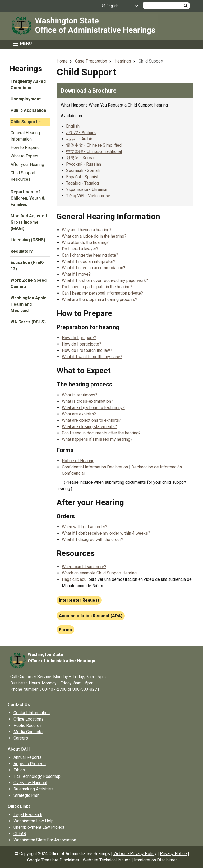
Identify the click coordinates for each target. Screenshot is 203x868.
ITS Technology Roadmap (37, 776)
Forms (65, 630)
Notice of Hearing (78, 461)
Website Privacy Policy (135, 854)
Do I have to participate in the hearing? (97, 287)
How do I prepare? (79, 338)
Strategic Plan (26, 795)
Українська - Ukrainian (87, 190)
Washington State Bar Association (45, 840)
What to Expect (24, 156)
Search (186, 6)
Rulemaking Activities (33, 789)
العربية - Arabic (80, 139)
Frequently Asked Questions (28, 85)
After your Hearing (27, 164)
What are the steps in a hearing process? (100, 299)
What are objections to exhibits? (91, 420)
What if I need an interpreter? (89, 262)
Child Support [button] (27, 122)
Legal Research (28, 815)
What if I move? (76, 274)
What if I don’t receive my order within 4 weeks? (106, 533)
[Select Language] (122, 6)
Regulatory (22, 251)
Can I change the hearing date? (90, 255)
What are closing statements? (89, 427)
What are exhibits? (79, 414)
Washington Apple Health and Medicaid (29, 304)
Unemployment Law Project (39, 827)
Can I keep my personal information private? (102, 293)
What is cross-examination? (87, 401)
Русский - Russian (84, 164)
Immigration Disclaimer (155, 860)
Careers (21, 738)
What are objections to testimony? (93, 408)
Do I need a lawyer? (80, 249)
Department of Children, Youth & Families (28, 198)
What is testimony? (80, 395)
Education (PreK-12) (27, 266)
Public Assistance (28, 110)
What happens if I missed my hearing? (97, 439)
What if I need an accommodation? (94, 268)
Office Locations (29, 719)
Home (62, 61)
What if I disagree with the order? (93, 539)
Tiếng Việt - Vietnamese (89, 196)
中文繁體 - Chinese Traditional (94, 152)
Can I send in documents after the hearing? (101, 433)
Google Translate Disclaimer (53, 860)
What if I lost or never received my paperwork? (105, 280)
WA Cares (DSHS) (28, 322)
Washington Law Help (34, 821)
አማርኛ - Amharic (81, 133)
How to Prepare (25, 148)
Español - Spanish (83, 177)
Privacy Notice (173, 854)
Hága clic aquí (75, 579)
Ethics (19, 770)
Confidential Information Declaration (95, 467)
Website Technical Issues (107, 860)
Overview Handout (30, 783)
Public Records (28, 725)
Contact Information (32, 713)
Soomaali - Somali (83, 171)
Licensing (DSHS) (28, 240)
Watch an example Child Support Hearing (99, 573)
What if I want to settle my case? (92, 357)
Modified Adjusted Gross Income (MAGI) (29, 222)
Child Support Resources (23, 176)
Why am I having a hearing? (87, 230)
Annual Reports (27, 757)
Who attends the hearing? (85, 243)
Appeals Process (30, 764)
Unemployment (26, 99)
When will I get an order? (85, 527)
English (73, 126)
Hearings (26, 68)
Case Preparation (91, 61)
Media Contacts (28, 732)
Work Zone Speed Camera (29, 283)
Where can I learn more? (84, 567)
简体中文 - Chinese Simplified (94, 145)
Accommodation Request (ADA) (91, 616)
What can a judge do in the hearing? (94, 236)
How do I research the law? (87, 350)
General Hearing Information (25, 136)
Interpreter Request (79, 600)
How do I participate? (82, 344)
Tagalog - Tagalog (82, 183)
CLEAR (20, 834)
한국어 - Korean (81, 158)
